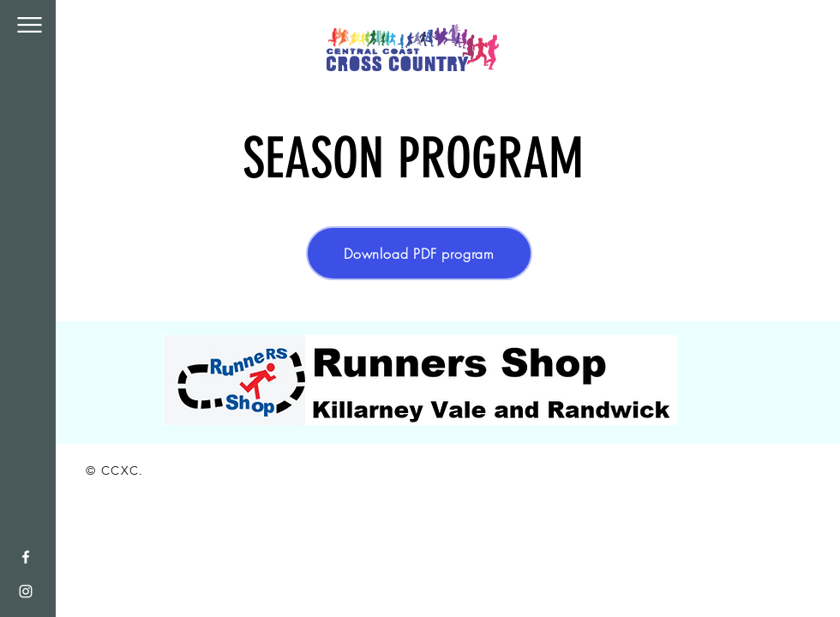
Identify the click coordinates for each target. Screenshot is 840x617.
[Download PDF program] (419, 253)
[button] (30, 25)
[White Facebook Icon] (26, 557)
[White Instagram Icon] (26, 591)
